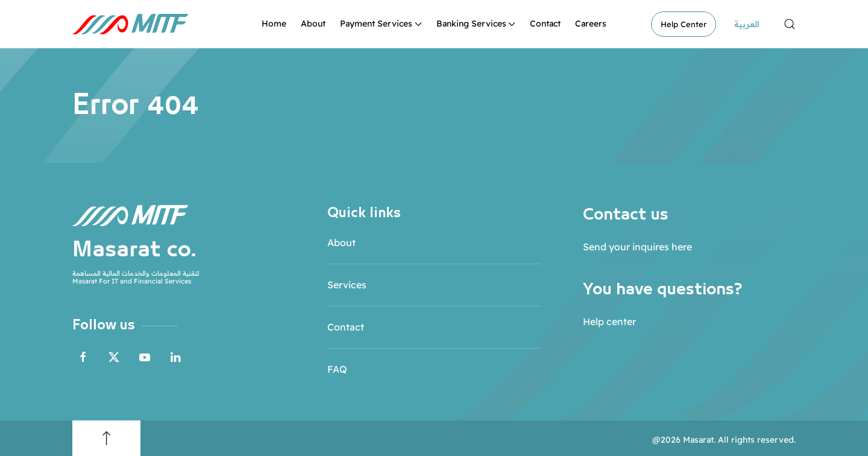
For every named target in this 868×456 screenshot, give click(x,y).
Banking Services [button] (476, 24)
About (313, 24)
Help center (609, 321)
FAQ (337, 369)
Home (274, 24)
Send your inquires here (637, 247)
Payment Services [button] (381, 24)
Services (347, 285)
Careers (591, 24)
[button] (790, 24)
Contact (545, 24)
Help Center (684, 24)
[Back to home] (130, 24)
